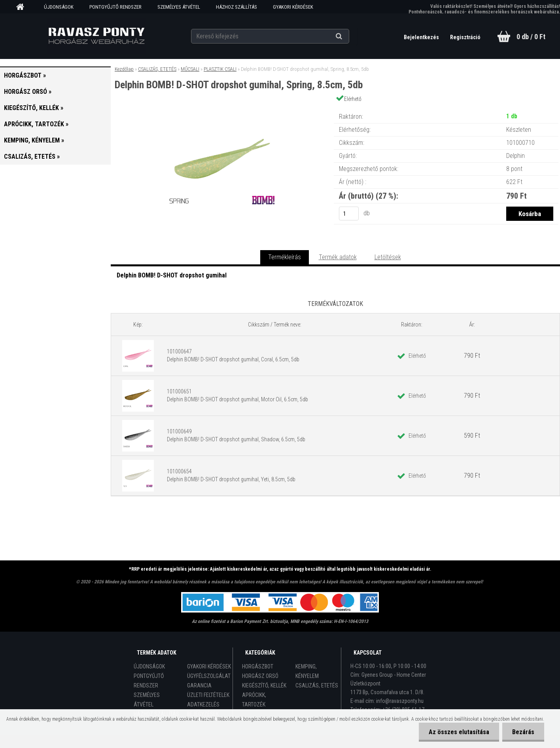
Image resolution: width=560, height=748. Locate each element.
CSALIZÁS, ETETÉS (157, 69)
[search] (349, 36)
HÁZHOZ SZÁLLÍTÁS (236, 7)
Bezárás (523, 732)
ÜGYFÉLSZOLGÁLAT (209, 676)
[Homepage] (23, 7)
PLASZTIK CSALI (220, 69)
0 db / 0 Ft (531, 37)
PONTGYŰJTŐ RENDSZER (115, 7)
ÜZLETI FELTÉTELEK (208, 695)
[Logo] (96, 36)
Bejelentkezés (422, 37)
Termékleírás (285, 257)
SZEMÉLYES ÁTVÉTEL (179, 7)
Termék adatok (338, 257)
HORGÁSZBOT (258, 666)
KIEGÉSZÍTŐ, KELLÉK (264, 685)
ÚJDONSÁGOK (59, 7)
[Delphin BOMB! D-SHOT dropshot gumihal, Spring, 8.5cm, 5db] (222, 109)
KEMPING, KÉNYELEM (307, 671)
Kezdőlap (124, 69)
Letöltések (388, 257)
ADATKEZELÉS (203, 704)
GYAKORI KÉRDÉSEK (293, 7)
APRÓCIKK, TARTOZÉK (254, 700)
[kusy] (349, 214)
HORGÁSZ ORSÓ (260, 676)
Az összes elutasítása (459, 732)
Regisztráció (465, 37)
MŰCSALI (190, 69)
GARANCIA (199, 685)
